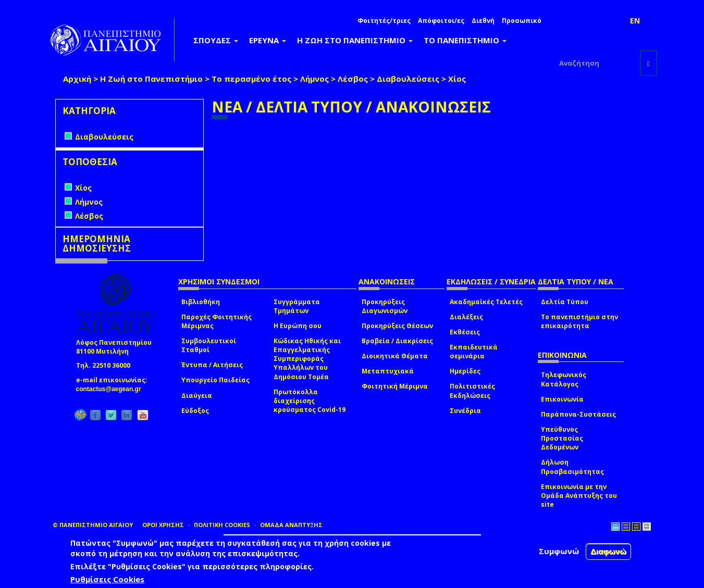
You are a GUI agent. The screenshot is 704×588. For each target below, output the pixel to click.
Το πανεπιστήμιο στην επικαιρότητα (579, 321)
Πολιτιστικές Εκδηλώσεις (472, 391)
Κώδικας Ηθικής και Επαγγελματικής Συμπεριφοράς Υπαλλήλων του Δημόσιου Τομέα (307, 359)
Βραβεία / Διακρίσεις (397, 341)
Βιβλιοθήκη (201, 302)
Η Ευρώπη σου (298, 326)
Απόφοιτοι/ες (441, 21)
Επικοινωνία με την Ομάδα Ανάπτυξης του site (579, 496)
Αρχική (77, 79)
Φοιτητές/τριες (384, 21)
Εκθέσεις (465, 332)
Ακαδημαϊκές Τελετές (486, 302)
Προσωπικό (522, 21)
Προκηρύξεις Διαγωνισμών (385, 306)
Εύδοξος (195, 411)
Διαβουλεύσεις (408, 79)
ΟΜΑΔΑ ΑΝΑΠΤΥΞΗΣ (291, 525)
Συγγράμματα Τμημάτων (297, 306)
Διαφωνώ (608, 551)
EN (635, 21)
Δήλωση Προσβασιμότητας (572, 467)
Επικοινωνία (562, 399)
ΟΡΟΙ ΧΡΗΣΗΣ (163, 525)
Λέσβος (353, 79)
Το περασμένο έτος (251, 79)
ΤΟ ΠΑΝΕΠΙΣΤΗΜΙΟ (465, 40)
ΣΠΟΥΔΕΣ (216, 40)
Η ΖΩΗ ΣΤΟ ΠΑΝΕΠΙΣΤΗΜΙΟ (355, 40)
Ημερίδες (465, 371)
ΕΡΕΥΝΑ (268, 40)
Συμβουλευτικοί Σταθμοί (209, 345)
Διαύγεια (197, 396)
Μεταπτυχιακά (388, 371)
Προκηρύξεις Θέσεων (397, 326)
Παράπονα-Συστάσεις (578, 414)
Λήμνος (314, 79)
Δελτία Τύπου (565, 302)
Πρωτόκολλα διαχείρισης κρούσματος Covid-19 (310, 401)
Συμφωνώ (559, 551)
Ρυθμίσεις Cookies (107, 579)
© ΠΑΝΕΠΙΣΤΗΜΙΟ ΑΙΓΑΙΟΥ (93, 525)
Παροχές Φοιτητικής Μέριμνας (217, 321)
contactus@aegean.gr (112, 389)
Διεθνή (483, 21)
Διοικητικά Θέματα (395, 356)
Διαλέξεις (466, 317)
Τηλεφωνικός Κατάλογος (564, 379)
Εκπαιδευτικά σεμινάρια (474, 352)
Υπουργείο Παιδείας (215, 380)
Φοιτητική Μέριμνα (395, 386)
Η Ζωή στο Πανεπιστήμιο (151, 79)
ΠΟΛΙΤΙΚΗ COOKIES (222, 525)
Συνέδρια (465, 411)
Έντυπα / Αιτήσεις (212, 365)
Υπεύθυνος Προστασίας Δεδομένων (562, 438)
